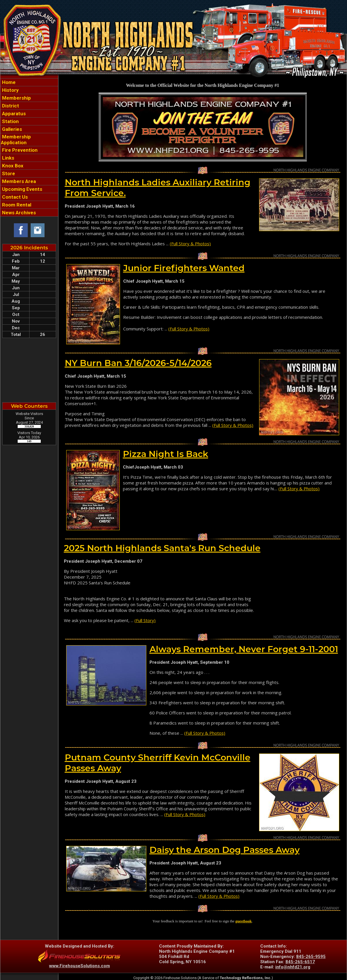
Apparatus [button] (13, 114)
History (10, 90)
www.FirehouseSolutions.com (80, 966)
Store (8, 173)
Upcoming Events (22, 189)
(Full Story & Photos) (190, 244)
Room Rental (16, 205)
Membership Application (16, 140)
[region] (29, 147)
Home (8, 82)
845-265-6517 (300, 962)
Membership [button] (16, 98)
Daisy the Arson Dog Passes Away (225, 850)
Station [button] (10, 121)
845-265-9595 (311, 957)
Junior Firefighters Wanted (184, 268)
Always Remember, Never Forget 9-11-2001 (244, 649)
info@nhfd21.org (293, 967)
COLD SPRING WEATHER (29, 370)
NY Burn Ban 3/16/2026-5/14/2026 (138, 363)
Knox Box (12, 166)
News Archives (18, 213)
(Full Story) (145, 620)
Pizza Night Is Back (166, 454)
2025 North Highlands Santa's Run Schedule (162, 548)
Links (8, 158)
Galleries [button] (11, 129)
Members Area (18, 181)
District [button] (10, 106)
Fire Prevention (19, 150)
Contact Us (14, 197)
